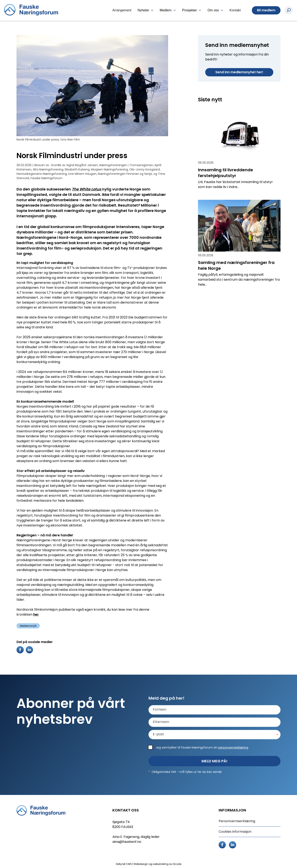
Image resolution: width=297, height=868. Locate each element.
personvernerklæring (233, 747)
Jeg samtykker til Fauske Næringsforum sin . (202, 747)
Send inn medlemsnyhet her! (239, 72)
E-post (158, 734)
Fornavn (160, 710)
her (36, 614)
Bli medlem (266, 10)
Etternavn (161, 722)
